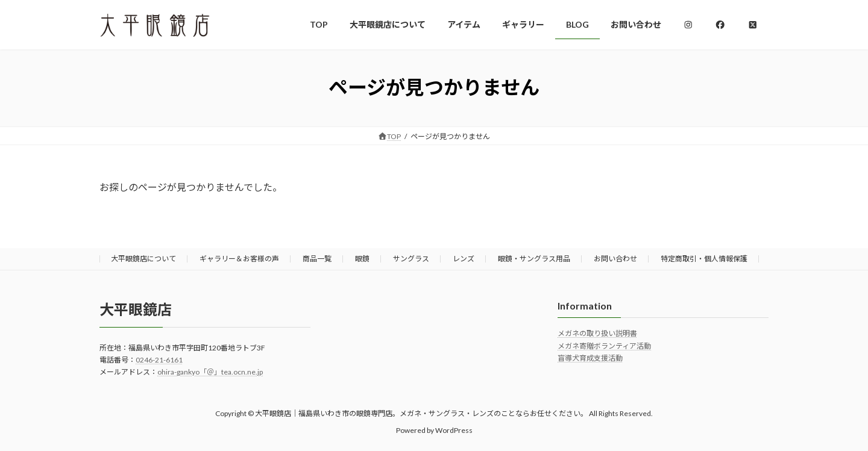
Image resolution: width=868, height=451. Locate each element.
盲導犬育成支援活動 (590, 358)
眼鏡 (362, 259)
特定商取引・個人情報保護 (704, 259)
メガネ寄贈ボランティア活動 (604, 346)
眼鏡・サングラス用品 (534, 259)
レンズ (464, 259)
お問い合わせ (615, 259)
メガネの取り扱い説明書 (597, 333)
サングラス (411, 259)
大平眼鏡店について (143, 259)
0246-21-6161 (159, 360)
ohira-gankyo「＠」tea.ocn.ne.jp (210, 372)
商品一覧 (317, 259)
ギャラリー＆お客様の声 (239, 259)
